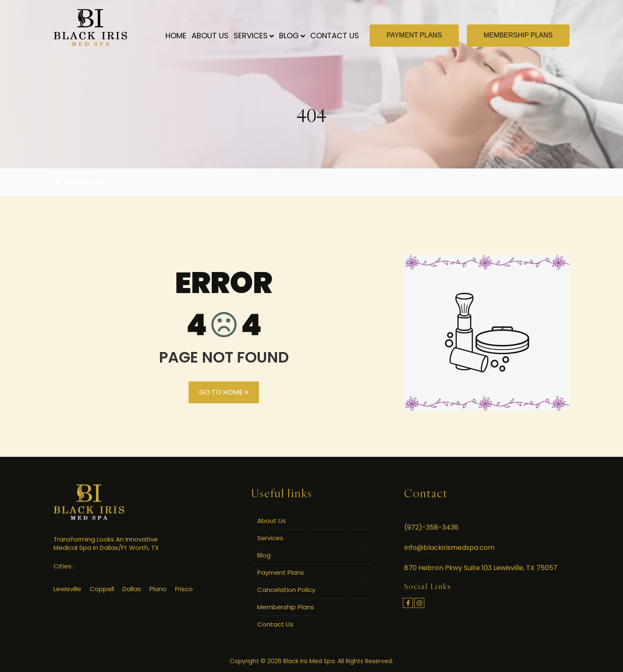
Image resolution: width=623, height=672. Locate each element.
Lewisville (67, 589)
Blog (292, 36)
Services (254, 36)
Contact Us (335, 36)
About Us (210, 36)
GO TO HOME (224, 392)
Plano (158, 589)
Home (176, 36)
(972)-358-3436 (431, 527)
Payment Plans (281, 572)
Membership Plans (286, 607)
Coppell (102, 589)
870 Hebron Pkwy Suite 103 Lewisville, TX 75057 (481, 568)
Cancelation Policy (286, 590)
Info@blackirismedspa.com (449, 548)
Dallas (132, 589)
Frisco (184, 589)
